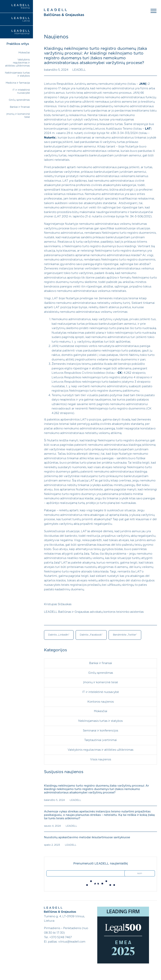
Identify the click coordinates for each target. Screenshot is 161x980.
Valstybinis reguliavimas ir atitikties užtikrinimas (17, 63)
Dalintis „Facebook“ (91, 635)
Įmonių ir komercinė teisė (101, 682)
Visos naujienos (101, 759)
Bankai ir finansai (20, 107)
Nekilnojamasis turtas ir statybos (101, 721)
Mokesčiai (24, 53)
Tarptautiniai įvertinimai (101, 740)
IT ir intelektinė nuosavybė (101, 692)
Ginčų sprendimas (19, 100)
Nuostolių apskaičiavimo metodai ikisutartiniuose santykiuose (87, 837)
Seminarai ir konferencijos (101, 730)
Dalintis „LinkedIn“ (59, 635)
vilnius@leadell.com (72, 941)
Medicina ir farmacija (18, 83)
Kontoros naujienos (101, 702)
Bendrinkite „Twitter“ (125, 635)
